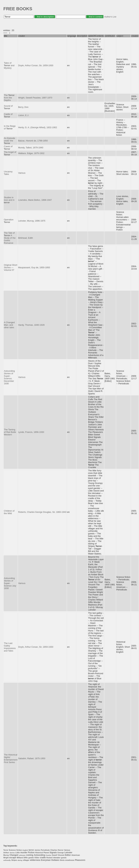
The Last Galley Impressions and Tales (10, 647)
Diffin (26, 858)
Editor (68, 855)
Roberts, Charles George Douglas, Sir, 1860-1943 (42, 512)
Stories (12, 853)
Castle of (8, 115)
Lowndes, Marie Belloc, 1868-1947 (35, 200)
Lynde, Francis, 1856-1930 (31, 432)
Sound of (8, 107)
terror (31, 850)
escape (13, 858)
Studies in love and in (9, 200)
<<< (5, 33)
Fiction (31, 853)
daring (20, 860)
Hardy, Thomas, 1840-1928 (31, 325)
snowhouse (70, 860)
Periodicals (45, 850)
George (61, 853)
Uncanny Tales (8, 173)
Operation (9, 221)
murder (24, 853)
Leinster (68, 853)
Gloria (62, 860)
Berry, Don (23, 107)
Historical (39, 853)
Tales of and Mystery (9, 65)
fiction (19, 850)
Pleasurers (80, 860)
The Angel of (10, 153)
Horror (61, 850)
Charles (54, 850)
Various (22, 173)
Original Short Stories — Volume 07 (11, 267)
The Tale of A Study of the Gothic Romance (10, 238)
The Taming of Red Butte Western (10, 432)
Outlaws (55, 860)
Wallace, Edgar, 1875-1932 (31, 153)
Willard (20, 858)
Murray (6, 855)
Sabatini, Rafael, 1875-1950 (32, 758)
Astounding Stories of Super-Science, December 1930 (9, 377)
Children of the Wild (9, 512)
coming (30, 855)
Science (12, 850)
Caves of (8, 148)
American (76, 855)
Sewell (55, 855)
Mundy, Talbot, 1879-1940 (31, 148)
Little (17, 853)
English (25, 850)
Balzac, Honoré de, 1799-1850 (33, 141)
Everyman (46, 860)
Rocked (49, 858)
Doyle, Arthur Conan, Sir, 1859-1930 (36, 65)
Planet (46, 853)
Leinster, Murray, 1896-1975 (32, 221)
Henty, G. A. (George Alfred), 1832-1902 (38, 127)
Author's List (110, 17)
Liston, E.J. (24, 115)
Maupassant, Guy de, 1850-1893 (34, 267)
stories (37, 850)
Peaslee (49, 855)
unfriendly (7, 860)
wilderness (35, 860)
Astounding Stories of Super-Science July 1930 (10, 583)
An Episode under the (9, 141)
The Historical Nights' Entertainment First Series (11, 758)
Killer (37, 858)
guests (64, 858)
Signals (53, 853)
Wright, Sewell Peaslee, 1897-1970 (35, 98)
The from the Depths (9, 98)
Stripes (14, 860)
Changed (14, 855)
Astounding (39, 855)
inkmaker (57, 858)
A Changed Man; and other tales (9, 325)
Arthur (6, 853)
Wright (6, 858)
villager (26, 860)
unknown (22, 855)
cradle (43, 858)
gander (31, 858)
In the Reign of (10, 127)
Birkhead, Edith (26, 238)
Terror (6, 850)
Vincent (61, 855)
